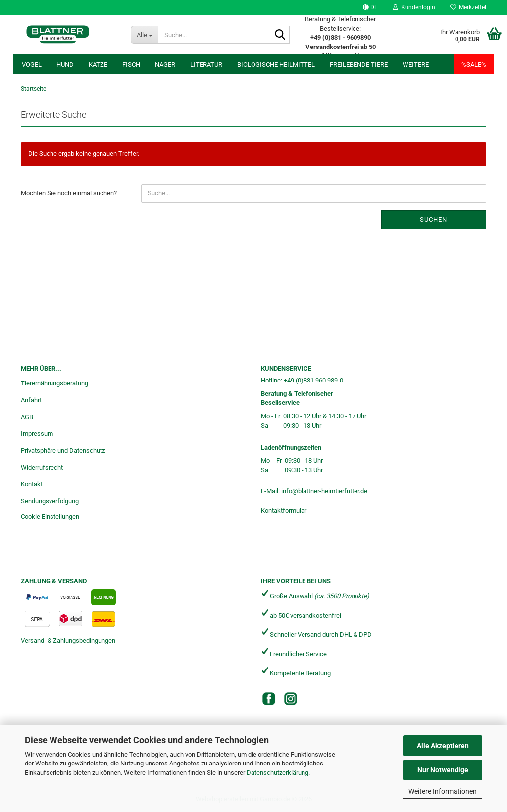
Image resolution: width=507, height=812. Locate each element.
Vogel (32, 65)
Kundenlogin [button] (414, 7)
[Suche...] (144, 35)
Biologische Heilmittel (276, 65)
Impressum (37, 434)
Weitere (416, 65)
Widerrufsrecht (42, 467)
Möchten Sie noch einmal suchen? (69, 193)
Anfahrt (31, 400)
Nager (165, 65)
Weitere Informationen (443, 791)
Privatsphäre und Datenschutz (63, 451)
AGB (27, 417)
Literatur (206, 65)
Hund (65, 65)
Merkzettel (468, 7)
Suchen (433, 219)
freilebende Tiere (359, 65)
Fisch (131, 65)
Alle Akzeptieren (443, 746)
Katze (98, 65)
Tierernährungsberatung (54, 383)
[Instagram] (291, 699)
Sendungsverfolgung (50, 501)
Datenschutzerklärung (278, 773)
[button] (370, 7)
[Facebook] (269, 699)
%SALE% (474, 65)
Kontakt (32, 484)
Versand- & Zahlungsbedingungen (68, 641)
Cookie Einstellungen (50, 516)
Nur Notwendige (443, 770)
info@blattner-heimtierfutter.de (324, 491)
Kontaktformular (284, 510)
